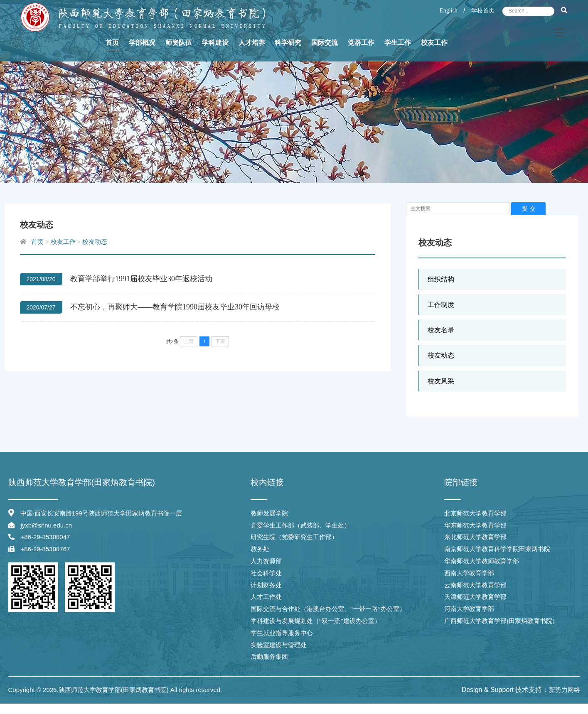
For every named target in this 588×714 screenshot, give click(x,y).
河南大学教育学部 (469, 609)
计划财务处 (266, 585)
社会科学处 (266, 573)
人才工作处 (266, 597)
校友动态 (441, 355)
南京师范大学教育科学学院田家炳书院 (497, 549)
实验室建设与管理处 (279, 645)
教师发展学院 (269, 513)
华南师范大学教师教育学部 (482, 561)
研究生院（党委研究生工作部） (294, 537)
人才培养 (252, 52)
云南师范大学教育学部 (475, 585)
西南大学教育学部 (469, 573)
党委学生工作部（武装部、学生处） (300, 525)
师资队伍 (179, 52)
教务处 (260, 549)
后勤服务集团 (269, 657)
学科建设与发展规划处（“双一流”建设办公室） (316, 621)
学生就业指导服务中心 (282, 633)
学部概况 (142, 52)
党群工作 (361, 52)
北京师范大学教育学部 (475, 513)
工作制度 (441, 305)
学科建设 (215, 52)
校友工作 (434, 52)
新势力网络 (565, 690)
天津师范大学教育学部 (475, 597)
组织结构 (441, 279)
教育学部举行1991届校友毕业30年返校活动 (141, 279)
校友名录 (441, 330)
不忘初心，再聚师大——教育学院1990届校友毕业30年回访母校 (175, 307)
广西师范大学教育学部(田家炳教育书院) (499, 621)
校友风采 (441, 381)
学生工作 (398, 52)
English (449, 11)
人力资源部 (266, 561)
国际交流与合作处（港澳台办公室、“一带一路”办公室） (328, 609)
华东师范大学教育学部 (475, 525)
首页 (112, 52)
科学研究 (288, 52)
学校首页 (483, 11)
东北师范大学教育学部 (475, 537)
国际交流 (325, 52)
